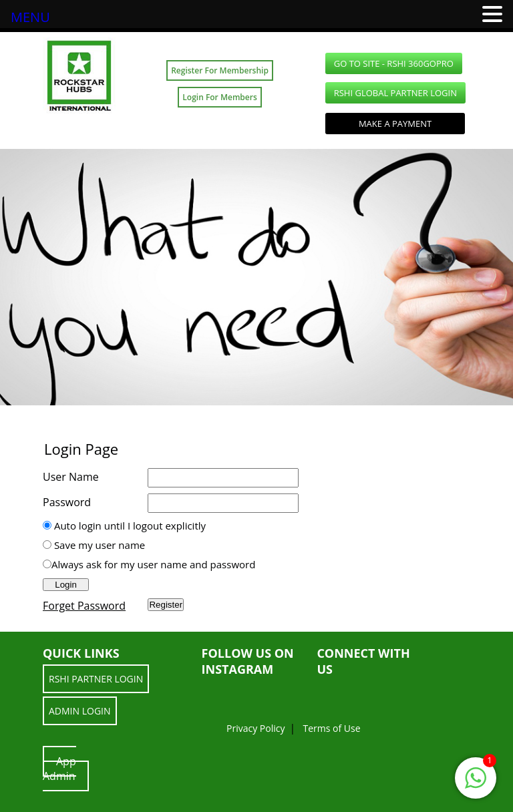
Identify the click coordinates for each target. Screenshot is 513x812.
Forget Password (84, 606)
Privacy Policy (255, 728)
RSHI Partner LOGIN (96, 679)
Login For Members (219, 97)
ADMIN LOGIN (80, 711)
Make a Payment (395, 124)
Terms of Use (331, 728)
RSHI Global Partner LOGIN (395, 93)
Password (67, 502)
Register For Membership (220, 70)
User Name (71, 477)
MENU (30, 17)
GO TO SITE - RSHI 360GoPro (394, 63)
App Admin (59, 769)
